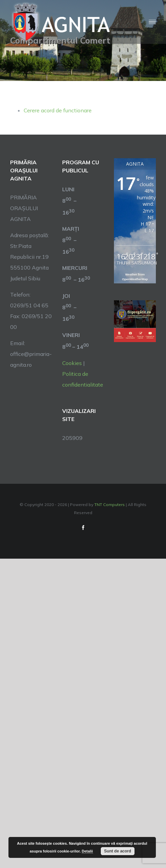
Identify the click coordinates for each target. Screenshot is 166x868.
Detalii (87, 851)
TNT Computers (110, 505)
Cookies (72, 363)
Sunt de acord (118, 851)
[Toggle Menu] (152, 22)
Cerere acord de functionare (58, 110)
